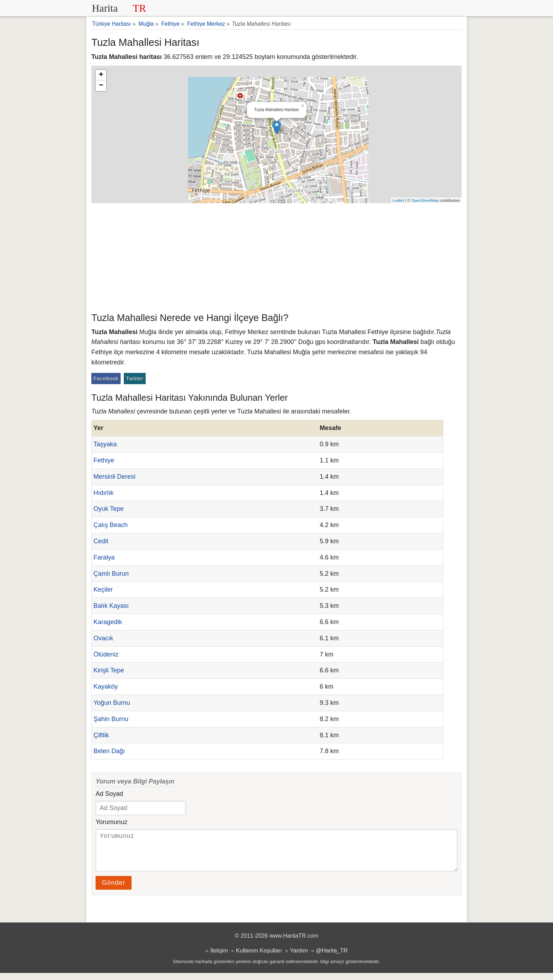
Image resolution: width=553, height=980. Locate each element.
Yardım (299, 957)
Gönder (114, 890)
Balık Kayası (111, 606)
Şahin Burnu (111, 719)
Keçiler (103, 589)
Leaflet (398, 200)
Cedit (101, 541)
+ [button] (101, 75)
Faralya (104, 557)
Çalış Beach (111, 525)
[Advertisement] (276, 256)
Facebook (106, 379)
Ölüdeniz (106, 654)
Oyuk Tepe (109, 509)
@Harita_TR (332, 957)
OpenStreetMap (425, 200)
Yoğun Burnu (112, 703)
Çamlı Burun (111, 574)
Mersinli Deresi (114, 477)
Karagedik (108, 622)
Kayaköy (106, 686)
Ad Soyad (109, 794)
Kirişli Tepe (109, 670)
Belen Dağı (109, 751)
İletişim (219, 957)
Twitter (135, 379)
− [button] (101, 86)
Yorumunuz (111, 822)
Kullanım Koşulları (259, 957)
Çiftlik (101, 735)
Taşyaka (105, 444)
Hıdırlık (104, 493)
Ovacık (103, 638)
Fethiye (104, 460)
